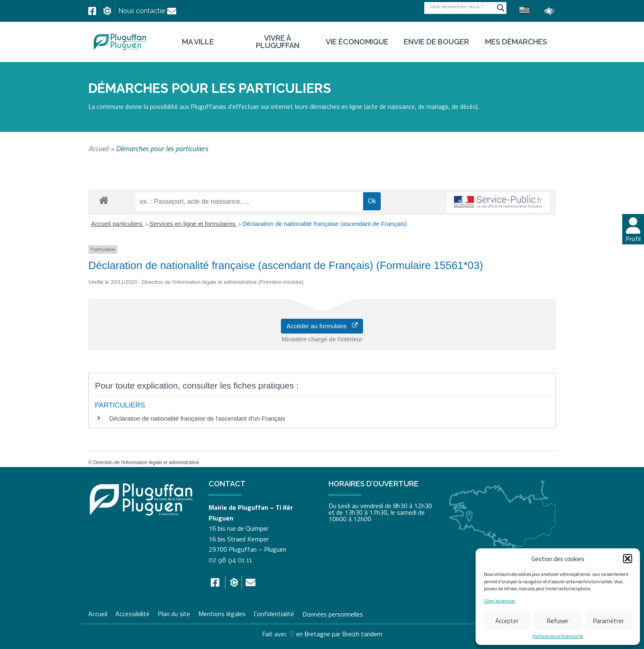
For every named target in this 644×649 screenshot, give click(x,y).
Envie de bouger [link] (436, 42)
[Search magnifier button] (501, 8)
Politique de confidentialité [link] (558, 636)
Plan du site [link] (174, 613)
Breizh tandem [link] (362, 634)
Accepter (507, 621)
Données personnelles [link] (333, 614)
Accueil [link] (98, 148)
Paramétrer (608, 621)
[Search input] (462, 6)
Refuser (558, 621)
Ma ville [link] (198, 42)
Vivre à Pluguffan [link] (278, 42)
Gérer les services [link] (499, 601)
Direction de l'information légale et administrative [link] (146, 463)
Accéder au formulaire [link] (322, 326)
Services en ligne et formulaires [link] (193, 224)
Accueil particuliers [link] (118, 224)
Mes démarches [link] (516, 42)
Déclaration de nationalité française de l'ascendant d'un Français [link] (197, 418)
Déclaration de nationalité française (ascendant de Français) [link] (324, 224)
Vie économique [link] (357, 42)
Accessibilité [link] (132, 613)
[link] (92, 11)
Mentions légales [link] (222, 613)
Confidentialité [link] (274, 613)
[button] (628, 559)
